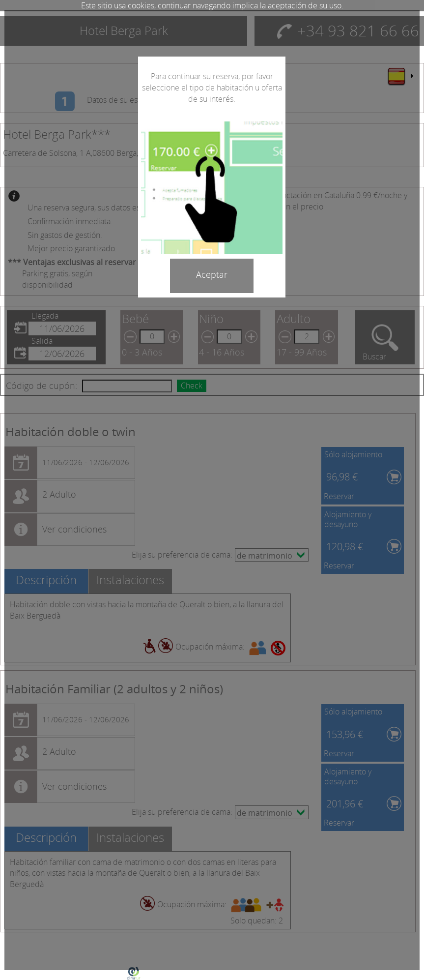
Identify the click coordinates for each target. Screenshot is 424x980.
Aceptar (212, 274)
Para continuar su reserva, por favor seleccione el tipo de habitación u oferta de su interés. (212, 88)
